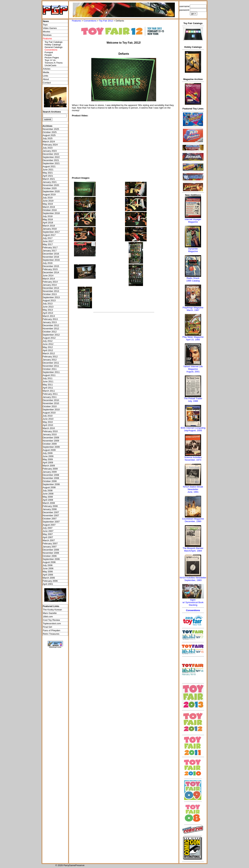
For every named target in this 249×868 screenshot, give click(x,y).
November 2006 (51, 553)
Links (46, 76)
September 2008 (51, 484)
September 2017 (51, 232)
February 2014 (50, 282)
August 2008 (49, 487)
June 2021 (48, 170)
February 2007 (50, 543)
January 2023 (50, 151)
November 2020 (51, 185)
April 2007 (48, 537)
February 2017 (50, 247)
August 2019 (49, 194)
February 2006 (50, 581)
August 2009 (49, 450)
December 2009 (51, 438)
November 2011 (51, 366)
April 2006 (48, 575)
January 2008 (50, 509)
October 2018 (50, 210)
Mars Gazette (50, 613)
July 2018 (48, 216)
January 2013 (50, 322)
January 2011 (50, 397)
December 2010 (51, 400)
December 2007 (51, 512)
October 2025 (50, 132)
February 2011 (50, 394)
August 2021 (49, 166)
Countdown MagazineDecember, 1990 (193, 520)
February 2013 (50, 319)
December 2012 (51, 325)
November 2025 (51, 129)
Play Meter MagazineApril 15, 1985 (193, 338)
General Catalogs (54, 47)
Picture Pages (52, 58)
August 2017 (49, 235)
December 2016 (51, 254)
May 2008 (48, 497)
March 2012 (49, 353)
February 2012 (50, 357)
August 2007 (49, 525)
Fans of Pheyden (52, 630)
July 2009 (48, 453)
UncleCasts (50, 65)
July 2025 (48, 138)
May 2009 (48, 459)
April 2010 (48, 425)
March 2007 (49, 540)
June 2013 (48, 307)
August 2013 (49, 300)
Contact (47, 83)
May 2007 (48, 534)
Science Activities (193, 457)
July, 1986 (193, 401)
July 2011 (48, 378)
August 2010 (49, 413)
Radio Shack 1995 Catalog (193, 279)
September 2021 (51, 163)
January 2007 (50, 547)
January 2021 (50, 182)
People (48, 55)
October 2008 (50, 481)
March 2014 (49, 279)
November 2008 (51, 478)
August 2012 (49, 338)
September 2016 (51, 260)
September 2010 (51, 410)
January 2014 (50, 285)
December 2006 (51, 550)
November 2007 (51, 515)
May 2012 (48, 347)
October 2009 (50, 444)
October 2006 (50, 556)
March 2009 (49, 466)
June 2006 (48, 568)
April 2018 (48, 223)
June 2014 (48, 276)
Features (77, 21)
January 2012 (50, 360)
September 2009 (51, 447)
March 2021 (49, 179)
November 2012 (51, 328)
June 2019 (48, 201)
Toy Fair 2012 (106, 21)
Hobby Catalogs (53, 45)
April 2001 (48, 584)
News (46, 21)
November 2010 (51, 403)
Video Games (50, 28)
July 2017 (48, 238)
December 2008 (51, 475)
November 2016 (51, 257)
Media (46, 72)
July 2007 (48, 528)
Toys (45, 25)
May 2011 (48, 385)
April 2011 (48, 388)
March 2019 (49, 207)
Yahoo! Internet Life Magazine (193, 368)
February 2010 (50, 431)
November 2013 (51, 291)
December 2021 (51, 160)
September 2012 (51, 335)
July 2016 (48, 263)
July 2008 (48, 491)
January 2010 (50, 434)
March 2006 (49, 578)
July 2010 (48, 416)
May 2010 (48, 422)
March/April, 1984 (193, 551)
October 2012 (50, 332)
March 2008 (49, 503)
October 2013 (50, 294)
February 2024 (50, 145)
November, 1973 (193, 460)
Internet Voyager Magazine (193, 221)
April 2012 (48, 350)
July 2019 (48, 198)
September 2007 (51, 522)
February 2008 (50, 506)
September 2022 (51, 157)
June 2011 (48, 381)
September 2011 (51, 372)
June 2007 (48, 531)
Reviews (47, 35)
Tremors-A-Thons (54, 63)
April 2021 (48, 176)
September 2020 (51, 191)
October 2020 (50, 188)
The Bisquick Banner (193, 548)
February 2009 (50, 469)
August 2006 (49, 562)
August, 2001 (193, 372)
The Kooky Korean (52, 610)
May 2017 (48, 244)
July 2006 (48, 565)
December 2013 (51, 288)
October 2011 (50, 369)
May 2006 (48, 572)
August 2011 (49, 375)
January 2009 (50, 472)
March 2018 (49, 226)
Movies (47, 32)
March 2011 (49, 391)
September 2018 (51, 213)
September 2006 (51, 559)
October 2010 (50, 406)
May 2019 (48, 204)
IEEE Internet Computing (193, 428)
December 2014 (51, 272)
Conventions (90, 21)
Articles (47, 69)
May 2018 (48, 219)
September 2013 (51, 297)
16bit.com (48, 617)
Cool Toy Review (51, 620)
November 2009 (51, 441)
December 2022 (51, 154)
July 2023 (48, 148)
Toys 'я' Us (50, 60)
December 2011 (51, 363)
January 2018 (50, 229)
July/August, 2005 (193, 430)
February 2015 (50, 269)
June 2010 (48, 419)
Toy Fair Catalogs (54, 42)
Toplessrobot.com (52, 623)
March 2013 (49, 316)
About (46, 79)
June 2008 (48, 494)
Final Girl (47, 627)
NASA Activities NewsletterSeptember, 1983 (193, 579)
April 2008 (48, 500)
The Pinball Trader (193, 398)
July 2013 (48, 304)
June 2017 (48, 241)
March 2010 (49, 428)
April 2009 (48, 462)
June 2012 (48, 344)
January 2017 (50, 251)
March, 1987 (193, 310)
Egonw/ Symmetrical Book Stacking (193, 602)
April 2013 (48, 313)
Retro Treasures (51, 634)
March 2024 (49, 142)
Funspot (49, 52)
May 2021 (48, 173)
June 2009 (48, 456)
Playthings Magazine (193, 308)
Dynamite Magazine (193, 250)
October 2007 (50, 519)
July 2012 (48, 341)
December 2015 (51, 266)
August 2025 (49, 135)
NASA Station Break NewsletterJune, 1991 (193, 489)
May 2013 (48, 310)
